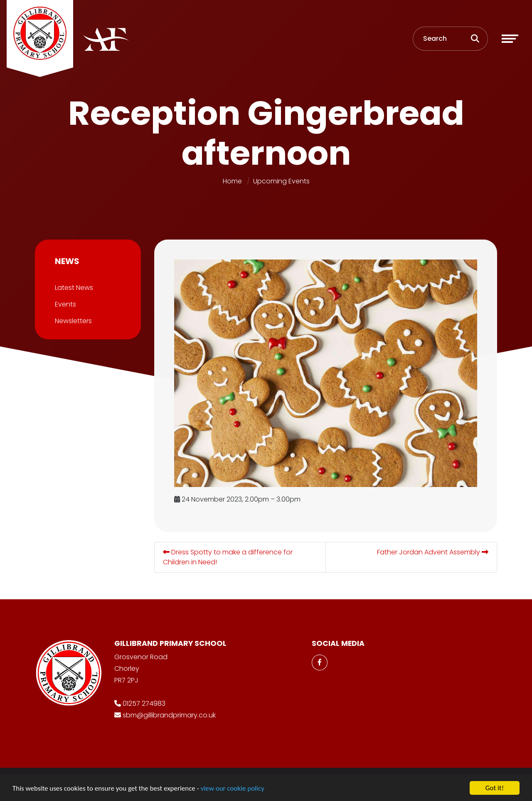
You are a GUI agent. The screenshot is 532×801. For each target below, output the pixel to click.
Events (63, 304)
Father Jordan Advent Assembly (436, 552)
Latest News (71, 288)
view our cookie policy (233, 791)
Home (232, 181)
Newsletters (70, 321)
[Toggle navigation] (510, 39)
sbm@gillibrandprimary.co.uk (169, 715)
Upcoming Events (281, 181)
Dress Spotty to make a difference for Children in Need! (231, 557)
